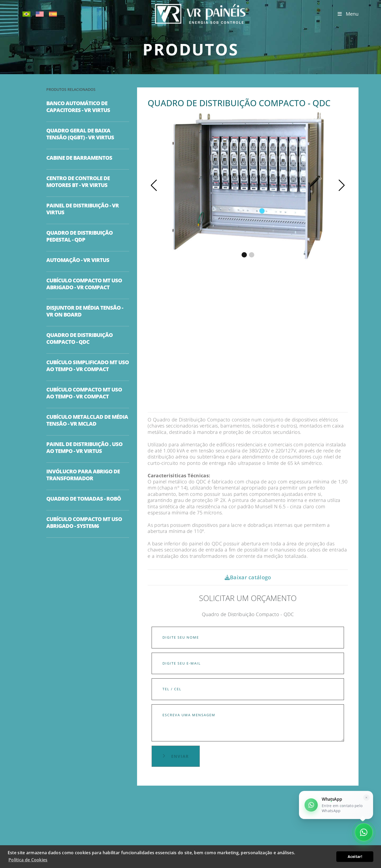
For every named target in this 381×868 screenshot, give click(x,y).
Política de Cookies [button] (28, 860)
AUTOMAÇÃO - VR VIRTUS (78, 260)
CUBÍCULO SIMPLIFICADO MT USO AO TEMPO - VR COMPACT (88, 366)
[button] (342, 185)
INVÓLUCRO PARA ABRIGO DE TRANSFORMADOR (83, 475)
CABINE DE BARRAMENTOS (79, 158)
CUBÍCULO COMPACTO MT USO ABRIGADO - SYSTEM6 (84, 523)
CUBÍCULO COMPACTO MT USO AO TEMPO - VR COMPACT (84, 393)
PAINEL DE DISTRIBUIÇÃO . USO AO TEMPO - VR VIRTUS (84, 448)
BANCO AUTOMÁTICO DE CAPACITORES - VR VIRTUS (78, 107)
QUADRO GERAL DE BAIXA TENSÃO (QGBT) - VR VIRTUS (80, 134)
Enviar (176, 756)
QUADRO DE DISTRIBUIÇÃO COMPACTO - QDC (80, 339)
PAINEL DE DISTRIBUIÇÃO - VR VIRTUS (83, 209)
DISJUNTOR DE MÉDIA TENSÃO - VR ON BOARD (85, 311)
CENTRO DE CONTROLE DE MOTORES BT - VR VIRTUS (78, 182)
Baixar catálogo (248, 577)
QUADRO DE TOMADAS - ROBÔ (84, 499)
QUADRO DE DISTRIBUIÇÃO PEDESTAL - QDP (80, 236)
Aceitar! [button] (355, 856)
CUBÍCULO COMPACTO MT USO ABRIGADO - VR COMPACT (84, 284)
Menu (348, 14)
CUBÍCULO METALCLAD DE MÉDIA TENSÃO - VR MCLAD (87, 420)
